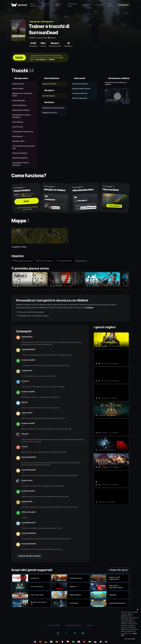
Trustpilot (89, 308)
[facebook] (75, 633)
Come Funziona (33, 5)
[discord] (58, 633)
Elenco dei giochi (46, 5)
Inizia (19, 58)
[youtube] (83, 633)
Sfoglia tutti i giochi (119, 570)
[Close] (137, 610)
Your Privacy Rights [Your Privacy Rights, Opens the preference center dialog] (130, 639)
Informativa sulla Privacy (73, 625)
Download (124, 5)
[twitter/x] (66, 633)
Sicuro (55, 43)
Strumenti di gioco (72, 5)
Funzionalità (86, 5)
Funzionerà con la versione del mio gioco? (34, 316)
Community (99, 5)
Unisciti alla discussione (29, 556)
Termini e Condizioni (54, 625)
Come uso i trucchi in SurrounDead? (31, 312)
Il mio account (110, 5)
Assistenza (90, 625)
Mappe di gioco (59, 5)
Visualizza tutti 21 (81, 261)
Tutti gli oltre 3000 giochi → (42, 22)
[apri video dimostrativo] (117, 96)
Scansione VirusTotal (55, 46)
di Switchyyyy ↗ (69, 46)
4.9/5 (33, 43)
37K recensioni (33, 46)
